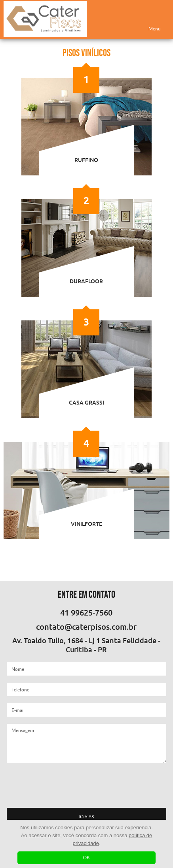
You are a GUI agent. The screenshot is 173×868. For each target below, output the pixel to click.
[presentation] (86, 785)
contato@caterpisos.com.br (86, 627)
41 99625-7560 (86, 613)
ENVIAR (86, 816)
